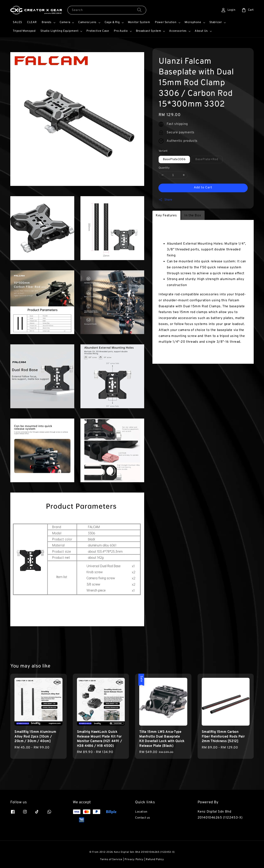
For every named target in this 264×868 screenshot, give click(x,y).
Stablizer (216, 22)
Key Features (166, 216)
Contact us (143, 818)
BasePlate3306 (174, 159)
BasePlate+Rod (207, 159)
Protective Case (98, 31)
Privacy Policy (134, 860)
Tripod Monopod (24, 31)
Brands (47, 22)
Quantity (164, 168)
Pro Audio (121, 31)
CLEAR (32, 22)
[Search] (139, 10)
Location (141, 812)
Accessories (178, 31)
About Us (201, 31)
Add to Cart (203, 188)
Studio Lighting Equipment (59, 31)
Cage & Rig (112, 22)
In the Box (193, 216)
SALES (17, 22)
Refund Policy (155, 860)
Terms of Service (111, 860)
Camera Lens (87, 22)
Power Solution (166, 22)
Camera (65, 22)
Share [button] (166, 200)
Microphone (193, 22)
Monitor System (139, 22)
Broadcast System (149, 31)
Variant (163, 151)
